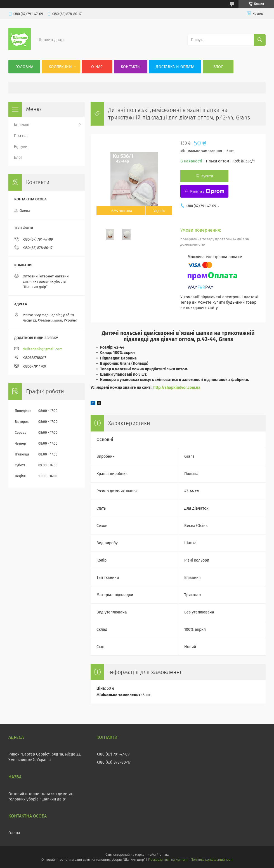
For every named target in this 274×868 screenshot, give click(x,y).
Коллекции (60, 67)
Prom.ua (163, 855)
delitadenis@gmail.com (42, 349)
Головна (24, 67)
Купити (207, 176)
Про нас (21, 136)
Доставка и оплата (175, 67)
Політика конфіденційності (212, 860)
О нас (97, 67)
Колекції (22, 125)
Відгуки (21, 147)
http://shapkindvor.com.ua (177, 388)
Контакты (131, 67)
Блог (218, 67)
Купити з (207, 191)
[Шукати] (260, 40)
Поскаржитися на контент (168, 860)
